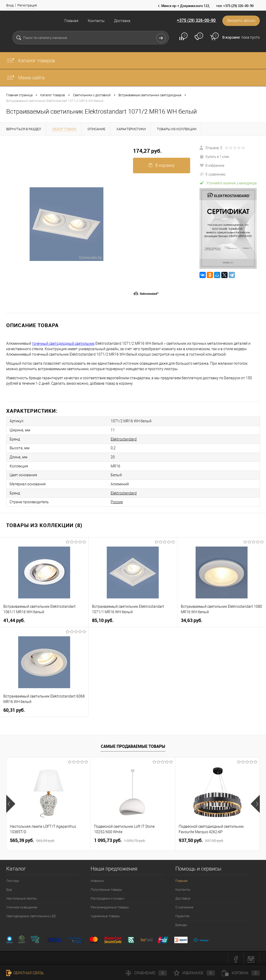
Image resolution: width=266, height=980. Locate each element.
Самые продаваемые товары (133, 744)
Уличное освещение (22, 906)
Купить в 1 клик (214, 156)
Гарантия (182, 915)
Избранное (194, 973)
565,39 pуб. (32, 839)
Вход (10, 5)
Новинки (97, 879)
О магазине (184, 906)
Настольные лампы (22, 897)
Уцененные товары (105, 915)
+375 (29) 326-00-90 (195, 20)
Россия (114, 500)
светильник (85, 343)
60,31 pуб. (14, 709)
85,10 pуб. (103, 619)
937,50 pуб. (201, 839)
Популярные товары (106, 888)
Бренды (181, 923)
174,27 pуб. (147, 151)
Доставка (122, 21)
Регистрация (27, 5)
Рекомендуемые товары (110, 906)
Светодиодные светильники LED (31, 915)
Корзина (241, 973)
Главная (71, 21)
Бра (9, 888)
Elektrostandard (121, 439)
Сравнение (146, 973)
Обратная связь (25, 973)
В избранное (212, 165)
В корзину (162, 165)
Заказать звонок (241, 21)
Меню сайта (25, 78)
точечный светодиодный (53, 343)
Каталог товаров (31, 61)
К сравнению (212, 174)
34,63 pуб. (192, 619)
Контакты (96, 21)
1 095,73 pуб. (120, 839)
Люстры (13, 879)
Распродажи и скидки (107, 897)
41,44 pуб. (14, 619)
